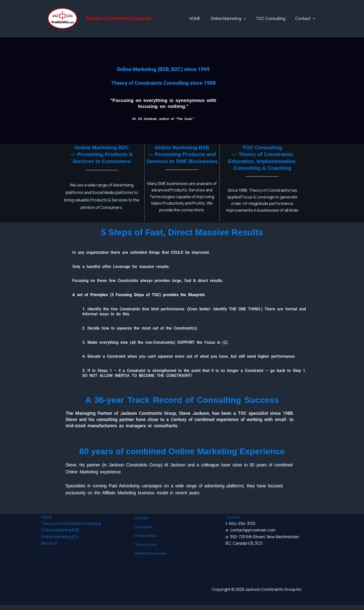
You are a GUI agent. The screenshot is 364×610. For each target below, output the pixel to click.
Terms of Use (145, 542)
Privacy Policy (145, 535)
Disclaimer (142, 528)
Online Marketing (241, 21)
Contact (308, 21)
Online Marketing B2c (60, 542)
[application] (256, 21)
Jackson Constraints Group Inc (118, 21)
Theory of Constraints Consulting (72, 528)
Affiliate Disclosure (150, 548)
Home (46, 522)
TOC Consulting (278, 21)
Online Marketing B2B (60, 535)
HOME (212, 21)
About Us (50, 548)
